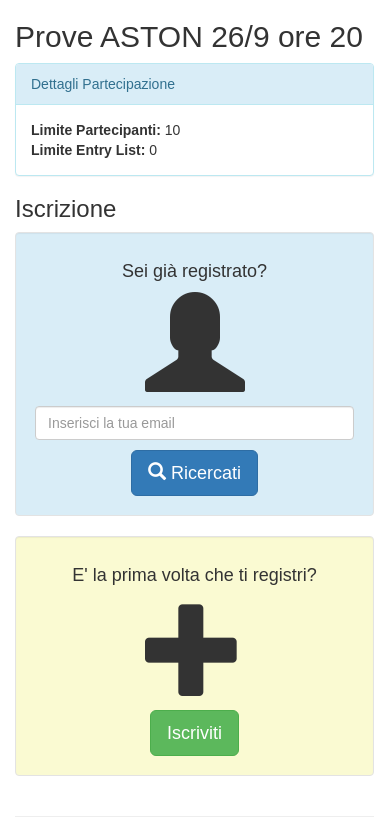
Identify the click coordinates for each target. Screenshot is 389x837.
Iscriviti (194, 733)
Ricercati (194, 472)
